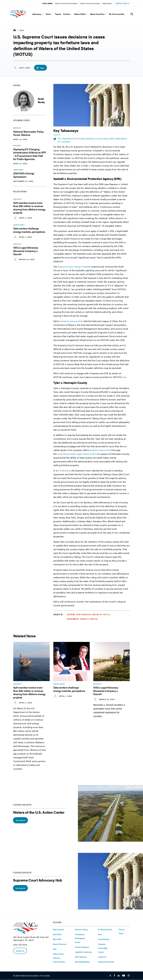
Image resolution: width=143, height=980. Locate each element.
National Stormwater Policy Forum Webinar (28, 133)
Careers (101, 952)
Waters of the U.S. (101, 614)
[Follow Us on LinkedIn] (119, 976)
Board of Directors (60, 944)
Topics (58, 14)
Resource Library (81, 930)
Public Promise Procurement (66, 3)
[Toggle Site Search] (132, 14)
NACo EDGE (47, 3)
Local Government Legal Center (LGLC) (77, 454)
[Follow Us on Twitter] (110, 976)
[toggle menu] (42, 14)
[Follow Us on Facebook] (114, 976)
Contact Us (20, 951)
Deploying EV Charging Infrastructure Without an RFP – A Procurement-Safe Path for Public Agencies (30, 154)
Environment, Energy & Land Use (82, 619)
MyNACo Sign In (122, 3)
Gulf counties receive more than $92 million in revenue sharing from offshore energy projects (29, 208)
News (22, 30)
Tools (48, 14)
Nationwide (107, 3)
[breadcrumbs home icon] (15, 30)
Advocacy (37, 14)
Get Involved (20, 820)
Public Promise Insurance (90, 3)
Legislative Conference (84, 952)
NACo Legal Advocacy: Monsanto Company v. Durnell (26, 251)
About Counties (97, 14)
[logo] (22, 19)
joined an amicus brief (71, 321)
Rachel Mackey (41, 100)
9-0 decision (64, 471)
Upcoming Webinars (82, 962)
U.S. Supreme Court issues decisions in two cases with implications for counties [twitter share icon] (90, 140)
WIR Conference (81, 957)
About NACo (80, 14)
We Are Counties (117, 14)
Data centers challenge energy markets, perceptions (29, 230)
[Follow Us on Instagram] (129, 976)
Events (67, 14)
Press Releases (104, 939)
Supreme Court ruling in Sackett (74, 267)
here (124, 377)
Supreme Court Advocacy (79, 614)
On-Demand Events (105, 930)
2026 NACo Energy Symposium (24, 175)
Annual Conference (82, 947)
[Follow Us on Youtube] (124, 976)
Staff (55, 949)
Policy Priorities (59, 962)
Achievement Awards (106, 962)
